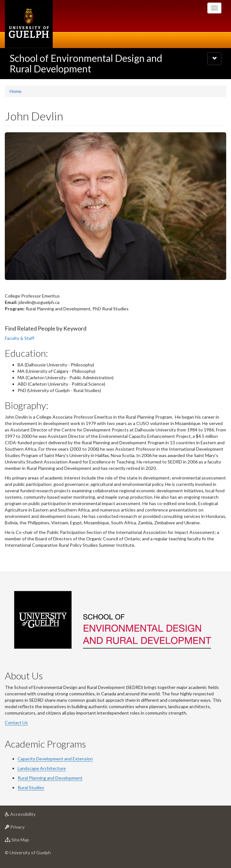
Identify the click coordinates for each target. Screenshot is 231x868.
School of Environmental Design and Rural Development (86, 63)
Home (16, 91)
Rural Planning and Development (50, 778)
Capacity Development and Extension (55, 759)
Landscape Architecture (42, 768)
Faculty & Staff (20, 338)
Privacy (25, 828)
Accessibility (30, 816)
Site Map (27, 841)
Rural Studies (31, 787)
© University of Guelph (28, 852)
